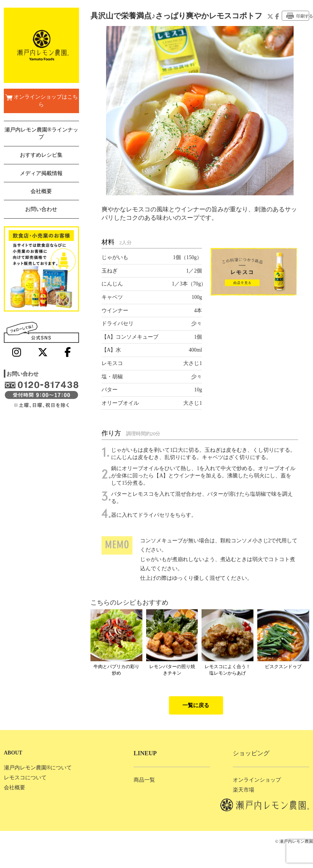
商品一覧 (144, 780)
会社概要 (41, 191)
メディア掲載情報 (41, 173)
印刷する (298, 16)
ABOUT (13, 753)
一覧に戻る (196, 705)
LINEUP (145, 753)
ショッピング (251, 753)
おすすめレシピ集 (41, 155)
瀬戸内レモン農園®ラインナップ (41, 133)
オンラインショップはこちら (41, 101)
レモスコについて (25, 778)
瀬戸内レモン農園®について (38, 768)
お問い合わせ (41, 209)
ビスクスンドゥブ (283, 667)
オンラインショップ (257, 780)
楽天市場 (244, 790)
